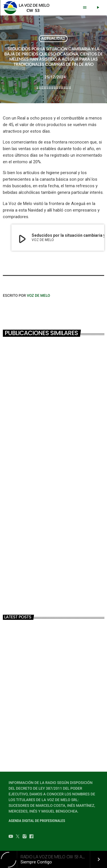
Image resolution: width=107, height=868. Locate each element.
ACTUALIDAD (53, 39)
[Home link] (28, 8)
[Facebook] (31, 837)
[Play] (98, 8)
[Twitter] (18, 837)
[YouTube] (11, 837)
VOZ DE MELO (39, 296)
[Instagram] (25, 837)
